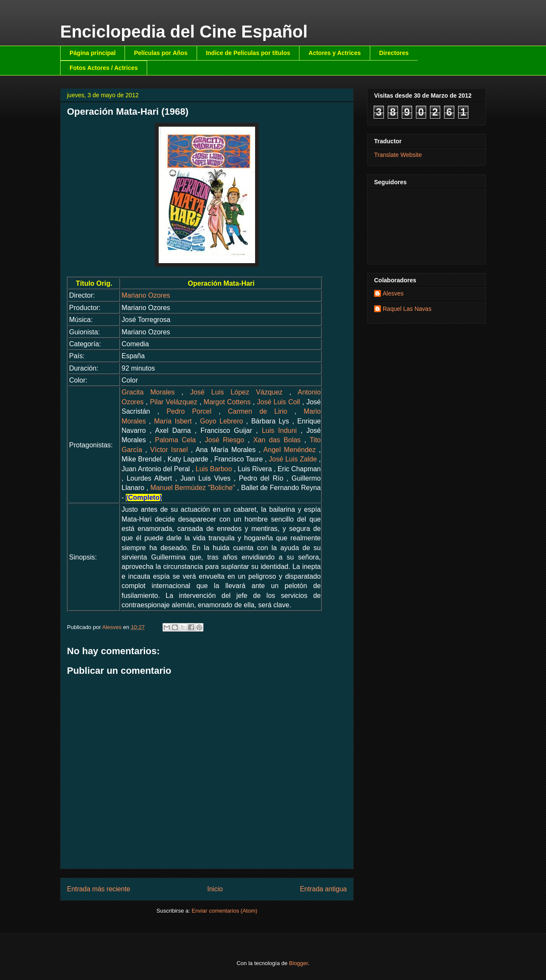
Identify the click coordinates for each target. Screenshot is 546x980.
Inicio (215, 889)
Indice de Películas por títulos (248, 53)
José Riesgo (224, 440)
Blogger (299, 963)
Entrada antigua (323, 889)
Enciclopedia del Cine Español (184, 32)
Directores (394, 53)
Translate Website (398, 155)
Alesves (393, 293)
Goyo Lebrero (222, 421)
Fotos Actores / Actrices (104, 68)
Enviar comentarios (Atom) (224, 911)
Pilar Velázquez (173, 402)
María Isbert (173, 421)
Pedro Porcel (189, 411)
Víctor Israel (169, 450)
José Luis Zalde (293, 459)
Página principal (93, 53)
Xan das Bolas (277, 440)
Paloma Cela (175, 440)
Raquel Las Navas (407, 309)
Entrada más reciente (99, 889)
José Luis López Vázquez (237, 392)
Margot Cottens (227, 402)
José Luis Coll (278, 402)
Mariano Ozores (146, 295)
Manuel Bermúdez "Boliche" (193, 488)
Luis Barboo (214, 469)
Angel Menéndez (289, 450)
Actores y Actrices (334, 53)
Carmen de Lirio (257, 411)
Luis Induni (279, 431)
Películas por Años (161, 53)
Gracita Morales (148, 392)
